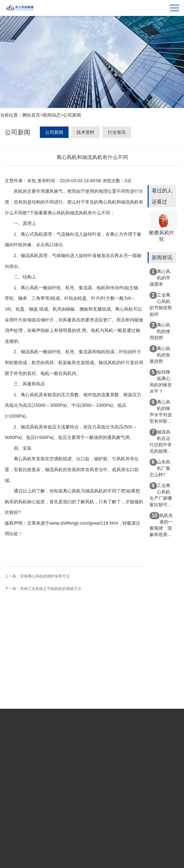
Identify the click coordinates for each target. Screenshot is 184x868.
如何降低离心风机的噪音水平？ (161, 381)
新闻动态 (52, 115)
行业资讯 (117, 133)
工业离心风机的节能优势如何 (161, 304)
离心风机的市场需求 (160, 277)
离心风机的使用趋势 (160, 331)
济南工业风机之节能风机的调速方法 (51, 589)
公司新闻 (72, 115)
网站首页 (31, 115)
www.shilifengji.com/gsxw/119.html (84, 524)
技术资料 (85, 133)
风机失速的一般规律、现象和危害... (161, 525)
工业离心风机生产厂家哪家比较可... (161, 495)
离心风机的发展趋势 (160, 355)
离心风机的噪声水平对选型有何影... (161, 411)
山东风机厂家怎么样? (160, 468)
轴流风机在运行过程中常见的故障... (161, 441)
